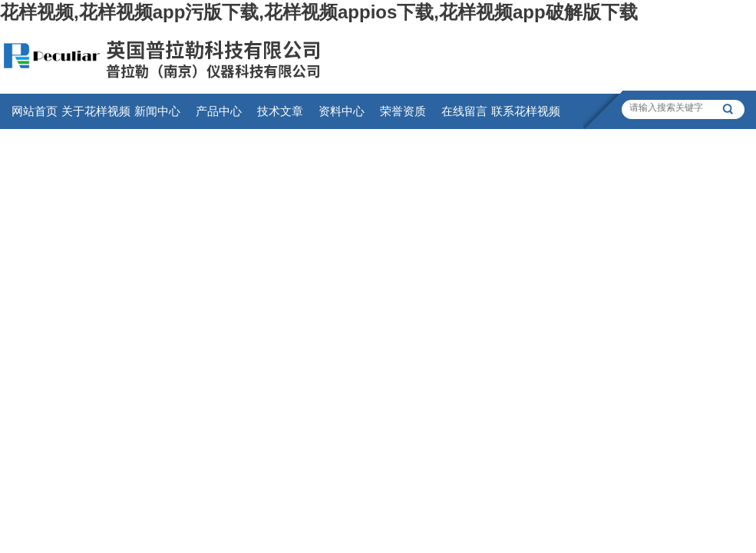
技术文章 (280, 111)
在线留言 (464, 111)
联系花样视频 (526, 111)
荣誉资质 (403, 111)
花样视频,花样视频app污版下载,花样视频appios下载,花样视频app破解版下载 (319, 12)
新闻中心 (157, 111)
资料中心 (342, 111)
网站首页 (35, 111)
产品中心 (219, 111)
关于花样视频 (96, 111)
